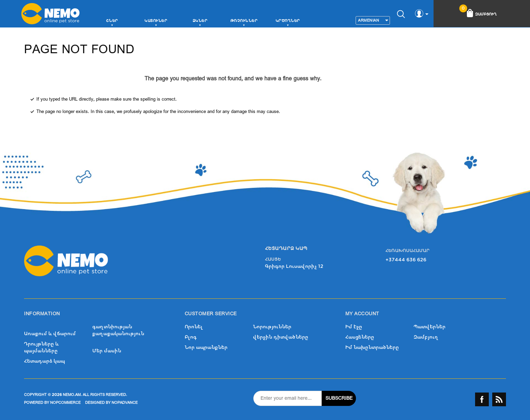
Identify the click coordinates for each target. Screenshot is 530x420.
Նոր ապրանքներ (206, 347)
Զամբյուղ (426, 337)
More (319, 22)
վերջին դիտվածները (281, 337)
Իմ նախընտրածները (372, 347)
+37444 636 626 (406, 260)
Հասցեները (360, 337)
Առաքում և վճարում (50, 334)
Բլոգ (191, 337)
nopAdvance (125, 403)
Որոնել (194, 327)
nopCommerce (65, 403)
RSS (499, 399)
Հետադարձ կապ (44, 361)
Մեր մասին (107, 351)
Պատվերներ (430, 327)
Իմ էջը (354, 327)
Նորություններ (272, 327)
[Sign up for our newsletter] (288, 398)
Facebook (482, 399)
